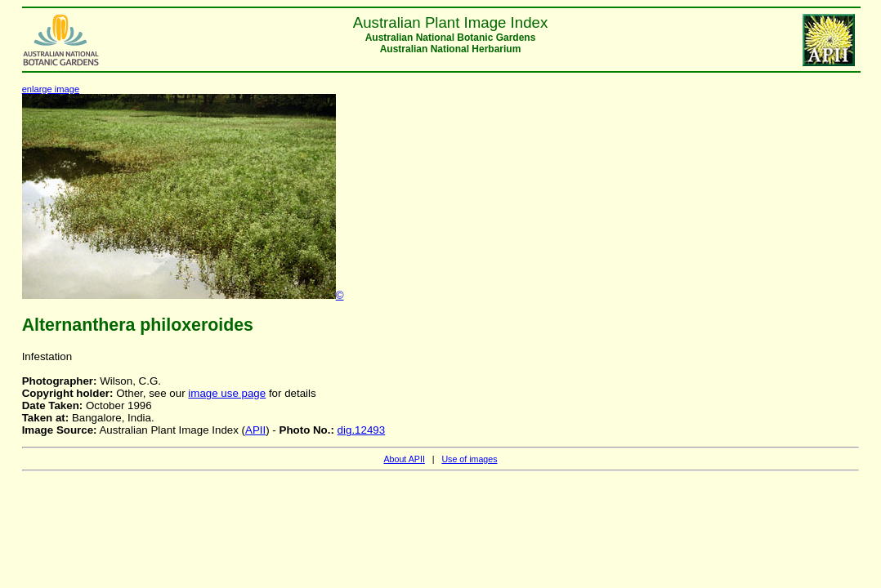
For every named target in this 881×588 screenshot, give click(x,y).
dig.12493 (362, 430)
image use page (227, 393)
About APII (404, 459)
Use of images (469, 459)
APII (255, 430)
